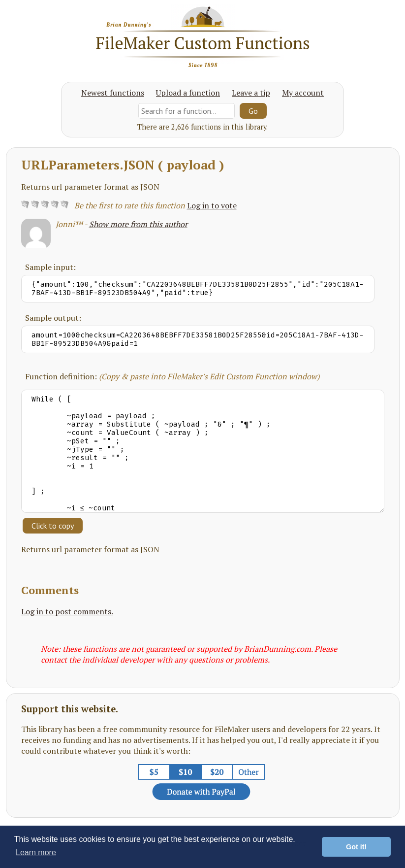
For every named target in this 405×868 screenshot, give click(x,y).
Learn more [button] (36, 852)
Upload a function (188, 93)
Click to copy (53, 526)
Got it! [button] (356, 847)
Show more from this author (138, 224)
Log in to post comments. (67, 611)
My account (303, 93)
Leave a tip (251, 93)
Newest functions (113, 93)
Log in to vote (212, 205)
